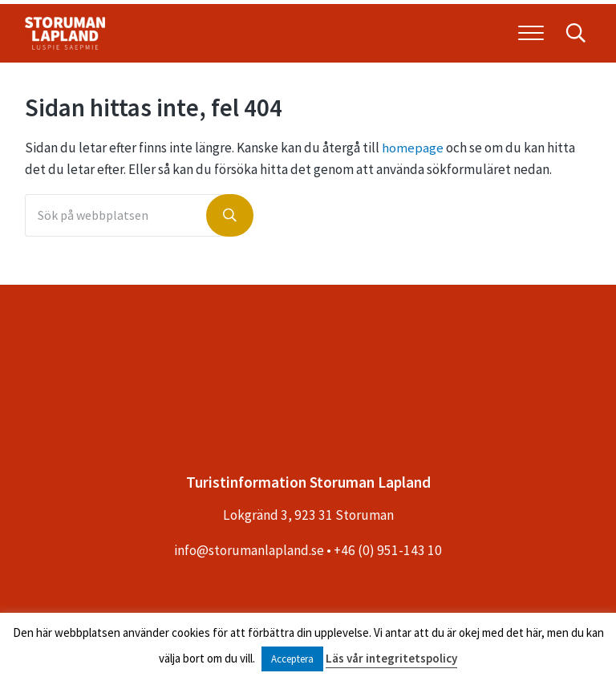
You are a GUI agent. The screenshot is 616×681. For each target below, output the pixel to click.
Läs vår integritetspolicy (391, 658)
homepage (413, 154)
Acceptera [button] (292, 659)
